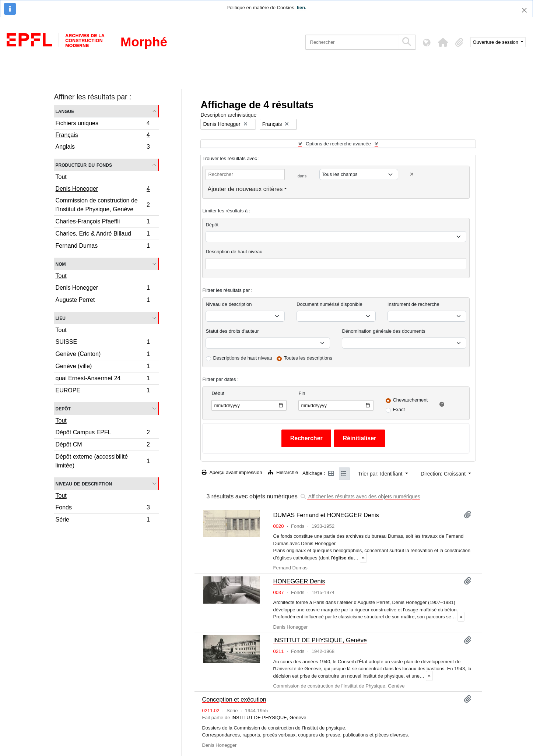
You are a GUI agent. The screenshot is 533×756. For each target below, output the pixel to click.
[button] (443, 42)
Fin (302, 393)
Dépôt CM (103, 446)
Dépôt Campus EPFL (103, 433)
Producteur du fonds (84, 165)
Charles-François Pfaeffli (103, 222)
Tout (61, 177)
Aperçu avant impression (232, 472)
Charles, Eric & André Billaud (103, 235)
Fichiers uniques (103, 124)
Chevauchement (410, 400)
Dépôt (212, 225)
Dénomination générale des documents (383, 331)
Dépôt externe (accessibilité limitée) (103, 461)
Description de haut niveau (234, 252)
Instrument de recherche (413, 304)
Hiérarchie (283, 472)
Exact (399, 409)
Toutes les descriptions (308, 358)
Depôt (63, 408)
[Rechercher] (352, 42)
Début (218, 393)
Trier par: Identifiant (381, 474)
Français (103, 136)
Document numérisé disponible (329, 304)
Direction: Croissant (444, 474)
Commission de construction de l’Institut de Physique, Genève (103, 205)
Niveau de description (84, 483)
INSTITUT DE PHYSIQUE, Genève (320, 640)
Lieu (61, 318)
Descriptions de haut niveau (242, 358)
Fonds (103, 508)
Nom (61, 264)
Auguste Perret (103, 301)
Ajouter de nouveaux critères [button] (245, 189)
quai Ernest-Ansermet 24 (103, 379)
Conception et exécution (234, 699)
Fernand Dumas (103, 247)
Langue (65, 111)
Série (103, 520)
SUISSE (103, 343)
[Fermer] (524, 10)
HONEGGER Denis (299, 581)
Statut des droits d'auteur (232, 331)
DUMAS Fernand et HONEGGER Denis (326, 515)
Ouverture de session (496, 42)
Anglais (103, 148)
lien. (302, 8)
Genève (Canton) (103, 355)
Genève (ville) (103, 367)
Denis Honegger (103, 190)
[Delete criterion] (412, 174)
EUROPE (103, 391)
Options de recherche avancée (338, 144)
